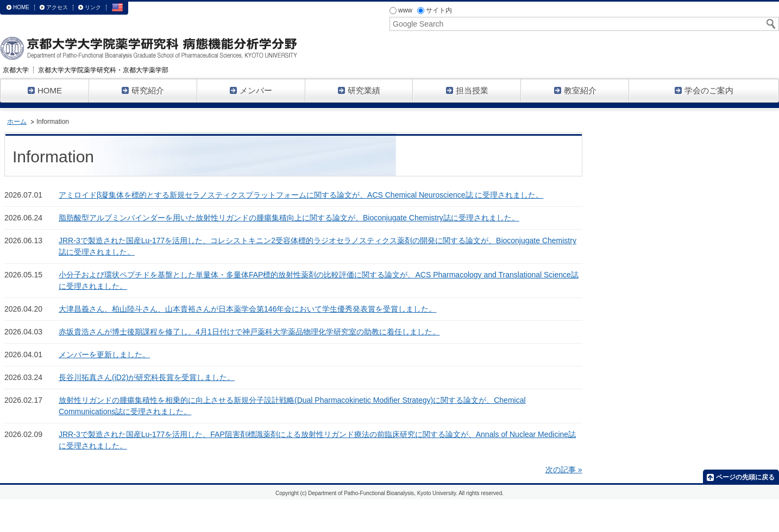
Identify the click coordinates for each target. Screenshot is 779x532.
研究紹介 (143, 90)
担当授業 (467, 90)
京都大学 (16, 70)
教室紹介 (575, 90)
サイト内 (435, 10)
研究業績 (359, 90)
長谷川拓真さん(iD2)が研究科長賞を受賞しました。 (147, 377)
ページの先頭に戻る (745, 477)
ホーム (17, 122)
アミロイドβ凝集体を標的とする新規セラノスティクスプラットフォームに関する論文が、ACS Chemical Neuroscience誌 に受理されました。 (301, 195)
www (401, 10)
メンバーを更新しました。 (104, 354)
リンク (93, 7)
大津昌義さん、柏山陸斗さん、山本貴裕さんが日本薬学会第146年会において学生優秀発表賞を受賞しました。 (247, 309)
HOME (21, 7)
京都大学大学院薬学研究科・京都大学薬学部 (103, 70)
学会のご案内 (704, 90)
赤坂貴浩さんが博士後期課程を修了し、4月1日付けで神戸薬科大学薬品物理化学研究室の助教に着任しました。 (249, 332)
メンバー (251, 90)
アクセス (57, 7)
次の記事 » (564, 470)
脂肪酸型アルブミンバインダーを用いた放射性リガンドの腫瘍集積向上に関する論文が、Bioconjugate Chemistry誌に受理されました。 (289, 218)
